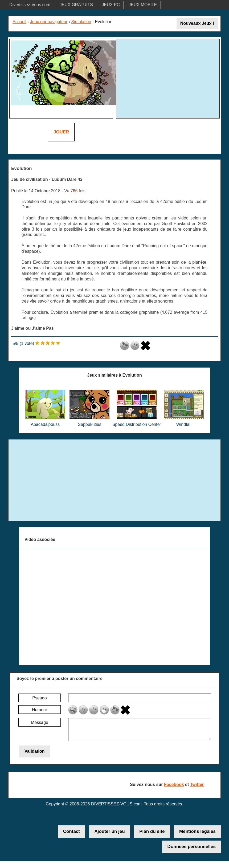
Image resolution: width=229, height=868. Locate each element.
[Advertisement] (168, 78)
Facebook (174, 785)
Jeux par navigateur (49, 22)
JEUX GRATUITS (76, 5)
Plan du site (152, 831)
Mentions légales (197, 831)
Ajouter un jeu (109, 831)
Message (40, 722)
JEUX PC (111, 5)
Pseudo (39, 698)
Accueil (19, 22)
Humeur (40, 710)
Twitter (197, 785)
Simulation (81, 22)
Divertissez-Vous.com (30, 5)
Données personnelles (192, 847)
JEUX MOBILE (143, 5)
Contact (71, 831)
